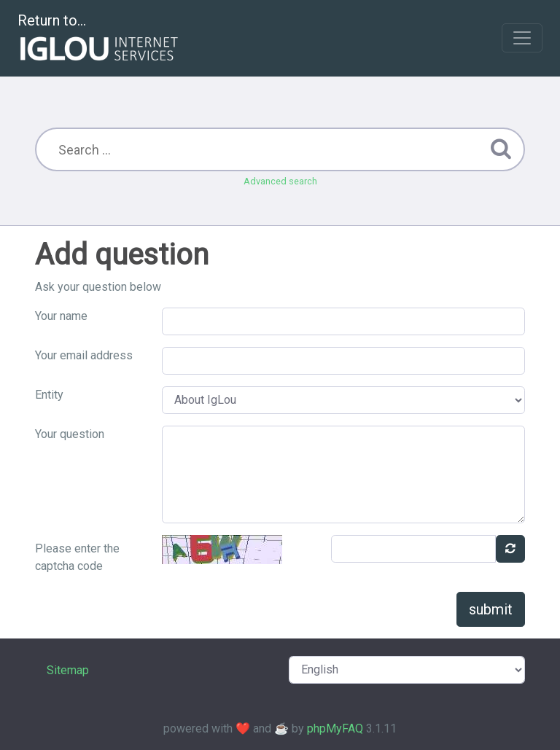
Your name (61, 316)
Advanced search (280, 181)
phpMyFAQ (335, 728)
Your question (70, 434)
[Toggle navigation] (522, 38)
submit (491, 609)
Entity (49, 395)
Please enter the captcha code (77, 557)
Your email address (84, 355)
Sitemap (68, 670)
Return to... (100, 39)
